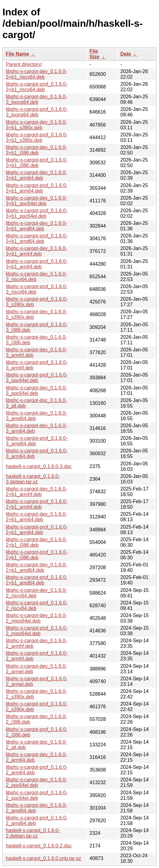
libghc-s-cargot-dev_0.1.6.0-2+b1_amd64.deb (36, 567)
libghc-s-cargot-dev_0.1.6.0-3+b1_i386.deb (36, 150)
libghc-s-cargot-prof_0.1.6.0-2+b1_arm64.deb (37, 530)
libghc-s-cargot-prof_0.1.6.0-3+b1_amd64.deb (37, 239)
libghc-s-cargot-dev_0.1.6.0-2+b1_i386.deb (36, 542)
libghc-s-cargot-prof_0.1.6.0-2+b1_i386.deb (37, 555)
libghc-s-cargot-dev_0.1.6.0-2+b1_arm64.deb (36, 517)
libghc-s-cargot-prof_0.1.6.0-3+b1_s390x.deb (37, 137)
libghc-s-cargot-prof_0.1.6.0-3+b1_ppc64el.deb (37, 213)
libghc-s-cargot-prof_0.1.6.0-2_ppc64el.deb (37, 795)
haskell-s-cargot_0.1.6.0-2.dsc (39, 846)
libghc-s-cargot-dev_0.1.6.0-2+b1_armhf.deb (36, 492)
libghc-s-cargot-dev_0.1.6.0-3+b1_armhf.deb (36, 251)
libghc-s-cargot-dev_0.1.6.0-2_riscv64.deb (36, 593)
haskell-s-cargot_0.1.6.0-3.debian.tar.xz (33, 479)
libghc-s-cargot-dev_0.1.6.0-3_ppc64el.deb (36, 391)
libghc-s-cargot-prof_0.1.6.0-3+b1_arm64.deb (37, 188)
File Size (95, 54)
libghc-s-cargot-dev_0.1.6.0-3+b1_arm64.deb (36, 175)
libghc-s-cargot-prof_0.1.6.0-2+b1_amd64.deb (37, 580)
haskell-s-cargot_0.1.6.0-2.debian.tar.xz (33, 833)
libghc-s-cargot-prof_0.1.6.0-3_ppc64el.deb (37, 378)
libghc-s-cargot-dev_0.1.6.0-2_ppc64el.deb (36, 782)
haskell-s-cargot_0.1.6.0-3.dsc (39, 466)
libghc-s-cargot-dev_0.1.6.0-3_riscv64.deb (36, 277)
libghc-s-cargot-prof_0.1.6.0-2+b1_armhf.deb (37, 504)
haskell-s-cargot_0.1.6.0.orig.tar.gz (43, 858)
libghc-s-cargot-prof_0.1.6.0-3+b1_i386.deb (37, 163)
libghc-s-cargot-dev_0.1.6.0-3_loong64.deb (36, 99)
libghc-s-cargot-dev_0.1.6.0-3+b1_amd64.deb (36, 226)
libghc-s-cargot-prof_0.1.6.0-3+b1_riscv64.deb (37, 87)
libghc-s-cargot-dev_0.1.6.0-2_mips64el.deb (36, 618)
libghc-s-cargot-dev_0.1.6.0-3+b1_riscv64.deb (36, 74)
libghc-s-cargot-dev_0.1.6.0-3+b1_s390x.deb (36, 125)
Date (126, 54)
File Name (17, 54)
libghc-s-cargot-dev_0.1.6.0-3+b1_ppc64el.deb (36, 201)
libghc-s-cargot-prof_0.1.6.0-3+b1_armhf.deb (37, 264)
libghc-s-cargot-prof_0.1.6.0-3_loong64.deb (37, 112)
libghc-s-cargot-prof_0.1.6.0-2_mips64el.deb (37, 631)
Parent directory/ (24, 64)
